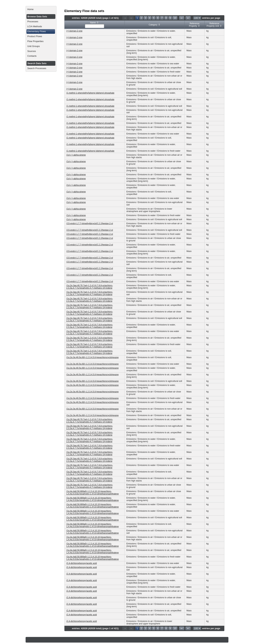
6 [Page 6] (158, 18)
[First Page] (125, 18)
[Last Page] (188, 18)
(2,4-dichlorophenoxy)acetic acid (82, 563)
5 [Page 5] (154, 18)
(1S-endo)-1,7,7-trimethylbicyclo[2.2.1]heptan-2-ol (90, 224)
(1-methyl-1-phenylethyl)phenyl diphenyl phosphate (90, 93)
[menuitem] (41, 9)
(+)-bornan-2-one (74, 31)
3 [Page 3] (145, 18)
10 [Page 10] (175, 18)
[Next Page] (182, 18)
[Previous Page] (131, 18)
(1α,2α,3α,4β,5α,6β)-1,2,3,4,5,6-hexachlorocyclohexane (92, 357)
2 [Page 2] (141, 18)
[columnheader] (95, 25)
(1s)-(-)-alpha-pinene (76, 155)
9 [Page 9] (170, 18)
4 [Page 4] (149, 18)
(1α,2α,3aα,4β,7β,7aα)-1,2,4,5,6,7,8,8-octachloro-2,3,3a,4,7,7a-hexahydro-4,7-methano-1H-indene (90, 287)
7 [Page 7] (162, 18)
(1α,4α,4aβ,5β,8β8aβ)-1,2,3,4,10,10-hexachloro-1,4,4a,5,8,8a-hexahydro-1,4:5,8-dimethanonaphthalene (93, 493)
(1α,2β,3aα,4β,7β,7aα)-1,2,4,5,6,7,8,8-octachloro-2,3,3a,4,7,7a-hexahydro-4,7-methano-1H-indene (90, 421)
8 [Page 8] (166, 18)
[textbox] (95, 26)
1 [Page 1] (137, 18)
